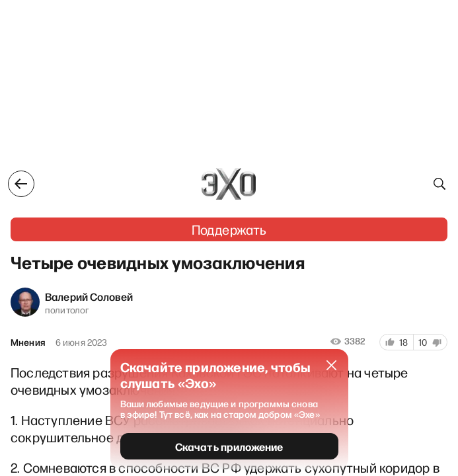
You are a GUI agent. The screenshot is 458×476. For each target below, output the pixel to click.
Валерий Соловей (89, 296)
